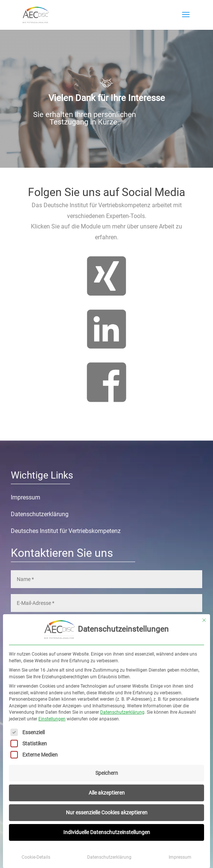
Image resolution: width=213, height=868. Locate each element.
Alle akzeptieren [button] (107, 793)
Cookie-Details (36, 857)
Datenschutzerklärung (122, 712)
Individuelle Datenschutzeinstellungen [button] (107, 832)
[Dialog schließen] (204, 620)
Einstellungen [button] (52, 719)
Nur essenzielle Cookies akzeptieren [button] (107, 812)
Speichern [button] (107, 773)
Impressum (180, 857)
